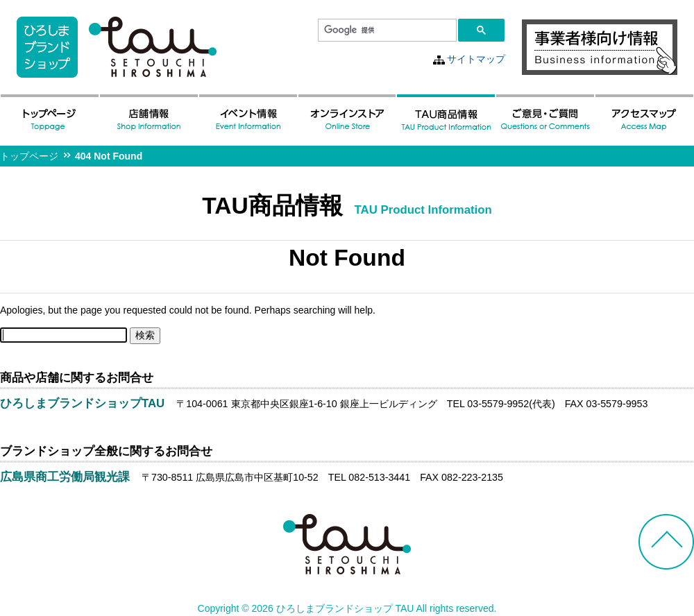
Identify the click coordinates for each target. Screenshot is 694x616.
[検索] (386, 31)
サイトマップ (476, 59)
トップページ (29, 156)
